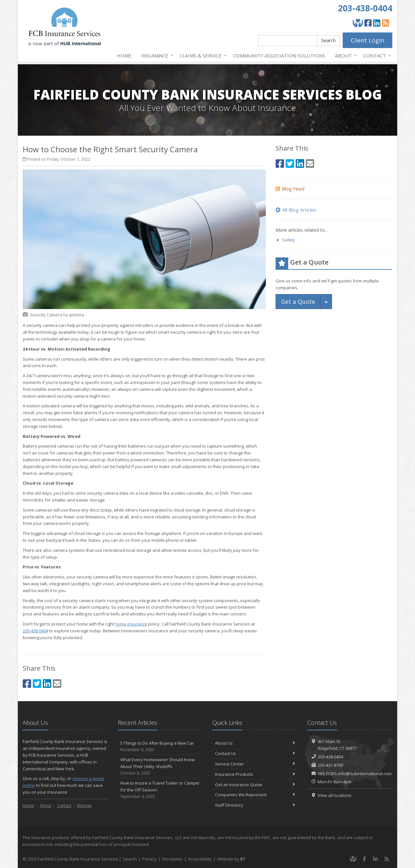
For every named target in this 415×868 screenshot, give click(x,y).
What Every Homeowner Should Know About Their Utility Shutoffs (160, 766)
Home (124, 56)
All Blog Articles (296, 210)
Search (328, 40)
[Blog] (385, 23)
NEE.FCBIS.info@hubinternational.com (355, 774)
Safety (289, 240)
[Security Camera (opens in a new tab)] (46, 315)
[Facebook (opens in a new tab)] (368, 23)
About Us (255, 743)
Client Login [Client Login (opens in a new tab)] (368, 40)
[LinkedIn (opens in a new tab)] (377, 23)
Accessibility (200, 859)
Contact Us (255, 753)
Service (202, 56)
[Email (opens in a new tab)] (57, 683)
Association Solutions (279, 56)
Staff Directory (255, 805)
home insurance (131, 624)
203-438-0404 (365, 8)
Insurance (156, 56)
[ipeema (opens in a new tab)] (77, 315)
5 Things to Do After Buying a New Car (160, 746)
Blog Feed (290, 189)
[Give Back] (358, 23)
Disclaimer (172, 859)
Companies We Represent (255, 795)
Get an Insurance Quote (255, 785)
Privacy (149, 859)
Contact (376, 56)
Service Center (255, 764)
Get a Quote (298, 302)
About (345, 56)
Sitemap (84, 806)
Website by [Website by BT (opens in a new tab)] (231, 859)
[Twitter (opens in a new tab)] (37, 683)
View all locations (335, 795)
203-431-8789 (330, 765)
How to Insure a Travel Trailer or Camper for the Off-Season (160, 790)
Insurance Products (255, 774)
